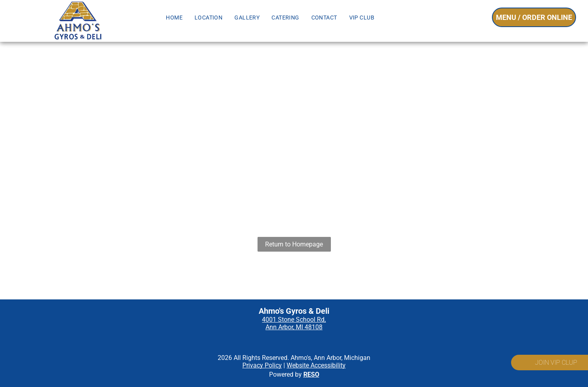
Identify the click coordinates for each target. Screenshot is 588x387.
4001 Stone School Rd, (294, 320)
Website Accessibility (316, 365)
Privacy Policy (262, 365)
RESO (311, 374)
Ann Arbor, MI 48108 (294, 327)
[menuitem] (174, 18)
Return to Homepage (294, 244)
